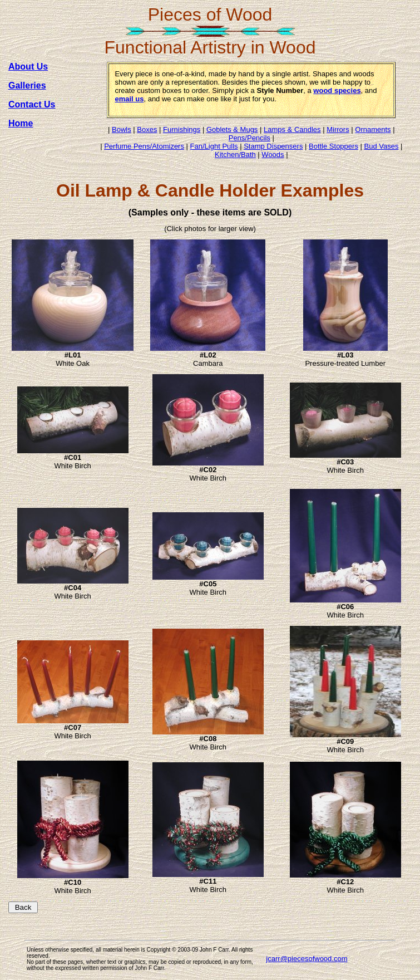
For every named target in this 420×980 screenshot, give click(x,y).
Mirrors (338, 129)
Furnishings (182, 129)
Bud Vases (382, 146)
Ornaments (373, 129)
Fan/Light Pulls (214, 146)
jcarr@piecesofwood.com (307, 959)
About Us (28, 67)
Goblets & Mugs (232, 129)
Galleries (27, 85)
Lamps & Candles (292, 129)
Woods (273, 155)
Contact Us (32, 104)
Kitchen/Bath (235, 155)
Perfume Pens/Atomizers (144, 146)
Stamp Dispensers (273, 146)
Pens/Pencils (249, 138)
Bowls (122, 129)
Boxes (147, 129)
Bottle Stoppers (333, 146)
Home (21, 123)
